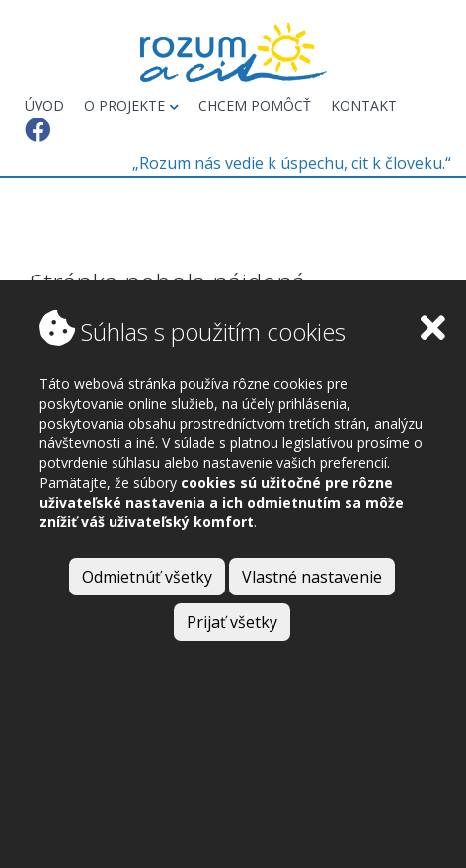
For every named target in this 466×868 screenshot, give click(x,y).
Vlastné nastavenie (312, 577)
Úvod (44, 105)
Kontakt (364, 105)
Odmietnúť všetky (147, 577)
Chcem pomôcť (255, 105)
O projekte (131, 105)
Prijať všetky (232, 622)
